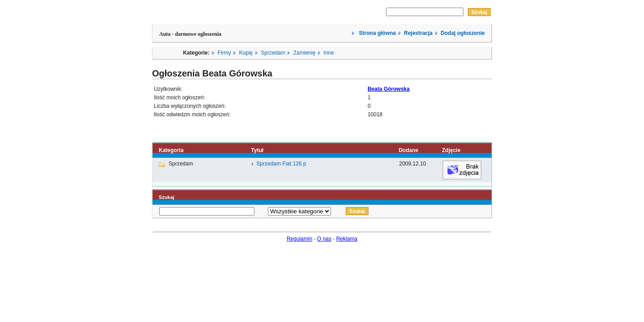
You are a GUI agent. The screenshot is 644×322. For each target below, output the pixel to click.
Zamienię (304, 53)
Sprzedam (273, 53)
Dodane (408, 150)
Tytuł (257, 150)
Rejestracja (418, 33)
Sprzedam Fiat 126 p (281, 164)
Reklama (347, 239)
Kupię (246, 53)
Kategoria (171, 150)
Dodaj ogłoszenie (463, 33)
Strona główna (377, 33)
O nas (324, 239)
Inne (328, 53)
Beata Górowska (389, 89)
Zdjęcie (451, 150)
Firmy (225, 53)
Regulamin (299, 239)
